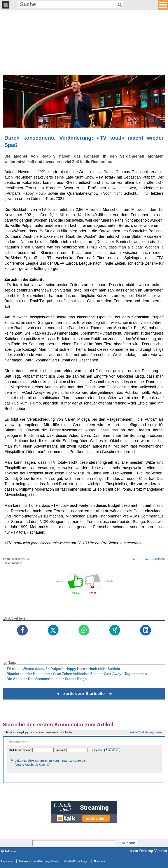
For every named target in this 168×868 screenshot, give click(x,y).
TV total (13, 669)
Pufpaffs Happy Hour (68, 669)
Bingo (82, 679)
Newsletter (100, 861)
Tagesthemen (136, 674)
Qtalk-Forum (8, 851)
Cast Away (112, 674)
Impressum (8, 861)
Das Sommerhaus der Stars (51, 679)
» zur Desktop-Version (149, 851)
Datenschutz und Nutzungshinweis (39, 861)
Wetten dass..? (35, 669)
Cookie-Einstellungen (77, 861)
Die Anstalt (16, 679)
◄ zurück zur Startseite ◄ (84, 694)
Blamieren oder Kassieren (28, 674)
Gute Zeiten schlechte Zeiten (77, 674)
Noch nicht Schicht (104, 669)
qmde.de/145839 (155, 559)
